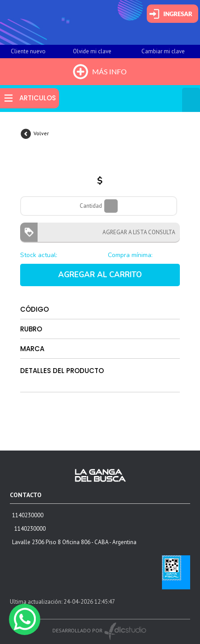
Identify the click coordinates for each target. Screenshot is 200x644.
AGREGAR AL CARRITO (100, 275)
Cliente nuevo (28, 51)
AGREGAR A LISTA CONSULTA (136, 232)
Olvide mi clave (92, 51)
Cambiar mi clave (163, 51)
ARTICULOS (38, 98)
